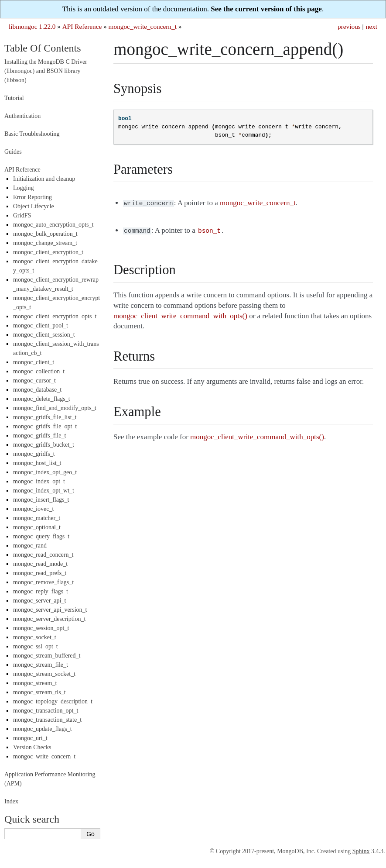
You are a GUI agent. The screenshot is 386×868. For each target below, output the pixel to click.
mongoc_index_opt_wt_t (44, 491)
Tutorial (14, 98)
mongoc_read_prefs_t (40, 573)
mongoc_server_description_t (49, 619)
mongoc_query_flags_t (41, 536)
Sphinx (361, 851)
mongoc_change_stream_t (45, 243)
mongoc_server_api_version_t (50, 610)
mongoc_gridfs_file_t (39, 436)
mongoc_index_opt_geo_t (45, 472)
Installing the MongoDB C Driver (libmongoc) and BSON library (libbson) (46, 71)
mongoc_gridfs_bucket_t (44, 445)
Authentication (22, 116)
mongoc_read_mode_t (40, 564)
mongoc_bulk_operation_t (45, 234)
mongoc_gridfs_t (34, 454)
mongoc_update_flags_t (43, 729)
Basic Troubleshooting (32, 134)
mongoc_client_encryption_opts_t (55, 316)
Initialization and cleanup (44, 179)
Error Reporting (32, 197)
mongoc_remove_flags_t (43, 582)
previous (349, 26)
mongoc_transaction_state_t (47, 720)
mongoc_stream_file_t (41, 665)
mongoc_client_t (34, 362)
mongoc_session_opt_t (41, 628)
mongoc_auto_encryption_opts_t (53, 225)
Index (11, 801)
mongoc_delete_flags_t (42, 399)
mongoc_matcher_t (37, 518)
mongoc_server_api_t (39, 601)
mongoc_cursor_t (34, 381)
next (372, 26)
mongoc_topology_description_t (53, 701)
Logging (23, 188)
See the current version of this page (266, 9)
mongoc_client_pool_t (41, 325)
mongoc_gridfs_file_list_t (45, 417)
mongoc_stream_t (35, 683)
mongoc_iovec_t (33, 509)
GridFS (22, 215)
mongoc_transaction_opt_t (46, 711)
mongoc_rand (30, 546)
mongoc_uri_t (30, 738)
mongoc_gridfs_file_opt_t (45, 426)
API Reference (82, 26)
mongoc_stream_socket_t (44, 674)
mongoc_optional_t (37, 527)
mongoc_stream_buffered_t (47, 656)
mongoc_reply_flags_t (41, 591)
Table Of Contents (43, 48)
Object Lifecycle (34, 206)
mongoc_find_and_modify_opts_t (55, 408)
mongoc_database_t (37, 390)
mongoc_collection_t (39, 371)
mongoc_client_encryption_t (48, 252)
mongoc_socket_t (35, 637)
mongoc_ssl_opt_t (36, 646)
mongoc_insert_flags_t (41, 500)
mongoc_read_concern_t (43, 555)
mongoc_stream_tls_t (39, 692)
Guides (13, 152)
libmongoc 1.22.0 (32, 26)
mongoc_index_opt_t (39, 481)
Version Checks (32, 747)
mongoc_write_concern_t (143, 26)
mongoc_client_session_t (44, 335)
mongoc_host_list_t (37, 463)
